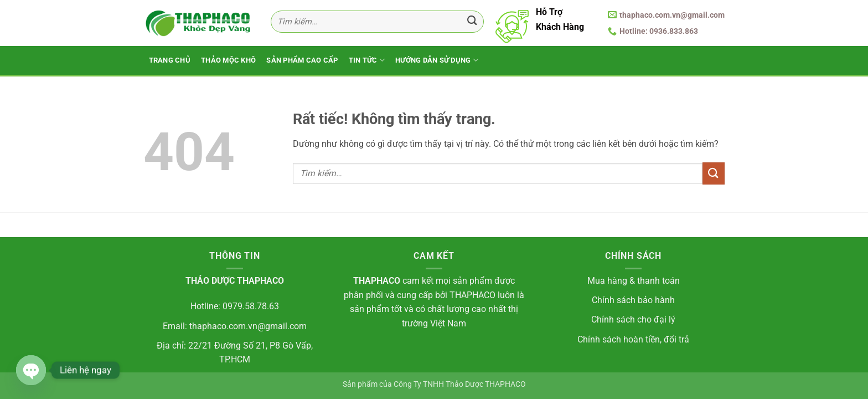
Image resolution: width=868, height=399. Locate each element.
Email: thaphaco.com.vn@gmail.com (235, 326)
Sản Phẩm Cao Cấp (302, 60)
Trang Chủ (170, 60)
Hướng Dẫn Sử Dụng (437, 60)
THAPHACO (377, 281)
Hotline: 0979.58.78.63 (235, 306)
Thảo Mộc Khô (228, 60)
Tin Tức (367, 60)
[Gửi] (472, 22)
